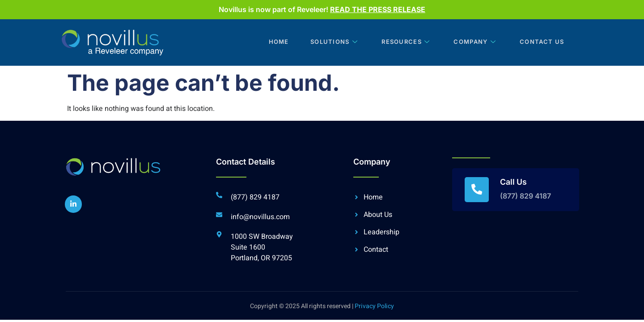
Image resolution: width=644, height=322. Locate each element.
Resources (403, 42)
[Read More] (516, 190)
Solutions (330, 42)
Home (273, 42)
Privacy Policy (374, 306)
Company (472, 42)
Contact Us (539, 42)
